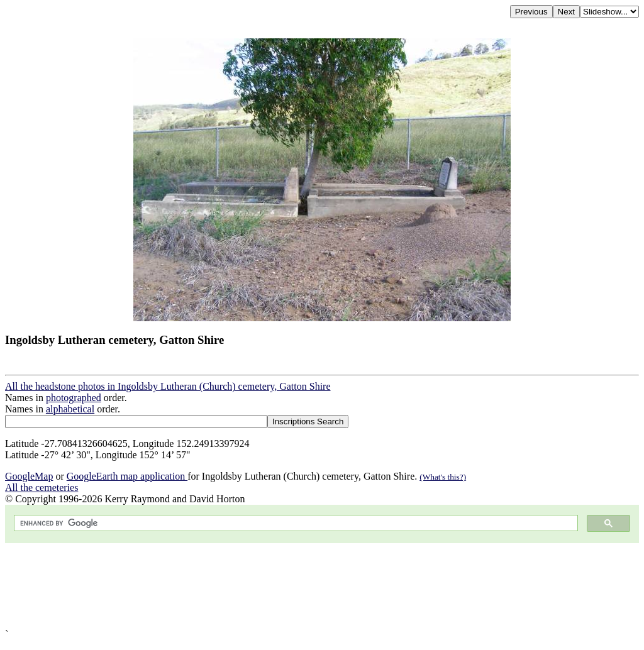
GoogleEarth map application (127, 476)
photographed (74, 398)
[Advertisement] (322, 586)
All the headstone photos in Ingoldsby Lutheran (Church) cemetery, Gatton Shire (168, 386)
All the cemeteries (42, 488)
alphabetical (70, 409)
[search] (295, 523)
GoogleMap (29, 476)
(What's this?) (443, 477)
